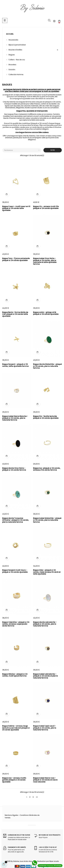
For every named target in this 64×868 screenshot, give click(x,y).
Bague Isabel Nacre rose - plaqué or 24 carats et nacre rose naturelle (45, 780)
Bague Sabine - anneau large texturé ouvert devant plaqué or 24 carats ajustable (16, 728)
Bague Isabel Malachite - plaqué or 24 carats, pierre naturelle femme (47, 520)
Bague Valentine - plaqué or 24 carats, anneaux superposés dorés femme (16, 624)
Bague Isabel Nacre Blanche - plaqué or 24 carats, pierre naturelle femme (15, 418)
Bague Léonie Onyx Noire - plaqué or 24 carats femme (14, 469)
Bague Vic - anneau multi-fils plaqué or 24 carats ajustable (46, 207)
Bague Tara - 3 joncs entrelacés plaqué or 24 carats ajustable (16, 259)
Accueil (10, 34)
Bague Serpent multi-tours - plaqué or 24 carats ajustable (15, 571)
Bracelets (12, 65)
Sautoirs (12, 70)
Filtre (53, 150)
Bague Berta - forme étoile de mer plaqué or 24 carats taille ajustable (15, 314)
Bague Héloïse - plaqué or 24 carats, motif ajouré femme (15, 675)
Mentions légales (11, 815)
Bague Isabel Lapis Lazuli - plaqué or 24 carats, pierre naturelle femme (45, 728)
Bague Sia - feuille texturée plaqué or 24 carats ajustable (46, 417)
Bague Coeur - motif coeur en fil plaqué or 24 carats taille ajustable (16, 208)
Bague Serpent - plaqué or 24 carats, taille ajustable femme (15, 365)
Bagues (12, 55)
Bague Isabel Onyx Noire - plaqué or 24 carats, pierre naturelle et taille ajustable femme (45, 261)
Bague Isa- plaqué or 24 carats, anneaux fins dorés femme (47, 469)
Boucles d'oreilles (15, 50)
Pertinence (23, 150)
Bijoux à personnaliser (17, 45)
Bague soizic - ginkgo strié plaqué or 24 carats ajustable (46, 313)
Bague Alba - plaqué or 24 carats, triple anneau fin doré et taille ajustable (47, 572)
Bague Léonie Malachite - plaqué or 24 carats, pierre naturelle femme (47, 366)
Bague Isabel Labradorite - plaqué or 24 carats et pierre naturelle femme (45, 676)
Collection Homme (16, 75)
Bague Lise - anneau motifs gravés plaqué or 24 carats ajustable (14, 780)
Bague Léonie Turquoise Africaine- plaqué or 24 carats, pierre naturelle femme (16, 520)
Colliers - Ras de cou (17, 60)
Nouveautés (13, 40)
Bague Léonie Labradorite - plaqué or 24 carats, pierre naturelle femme (45, 624)
